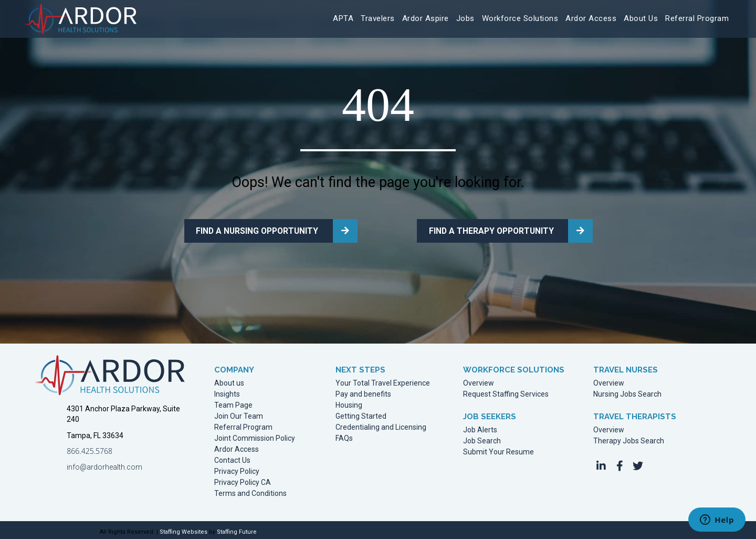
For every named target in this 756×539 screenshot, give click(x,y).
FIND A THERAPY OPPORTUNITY (484, 230)
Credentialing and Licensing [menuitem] (381, 425)
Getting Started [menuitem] (361, 414)
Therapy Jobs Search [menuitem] (629, 438)
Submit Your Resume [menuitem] (498, 449)
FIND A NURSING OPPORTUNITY (251, 230)
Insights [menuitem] (227, 392)
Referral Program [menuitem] (243, 425)
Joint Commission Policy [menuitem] (255, 436)
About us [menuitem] (229, 381)
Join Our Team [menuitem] (239, 414)
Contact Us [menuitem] (232, 458)
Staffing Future (237, 529)
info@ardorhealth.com (104, 464)
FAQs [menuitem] (344, 436)
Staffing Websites (183, 529)
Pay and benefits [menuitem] (363, 392)
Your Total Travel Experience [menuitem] (383, 381)
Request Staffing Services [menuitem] (506, 392)
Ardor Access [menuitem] (237, 447)
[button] (601, 463)
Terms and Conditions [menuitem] (250, 491)
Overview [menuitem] (479, 381)
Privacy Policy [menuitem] (237, 469)
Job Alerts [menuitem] (480, 427)
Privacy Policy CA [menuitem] (243, 480)
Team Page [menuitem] (233, 403)
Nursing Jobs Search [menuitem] (627, 392)
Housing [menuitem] (349, 403)
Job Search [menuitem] (482, 438)
